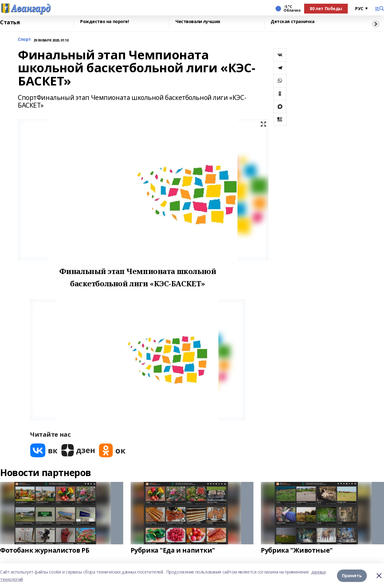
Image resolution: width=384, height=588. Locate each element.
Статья (10, 22)
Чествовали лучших (198, 22)
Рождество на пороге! (105, 22)
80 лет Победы (326, 8)
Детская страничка (293, 22)
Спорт (24, 40)
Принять (352, 576)
